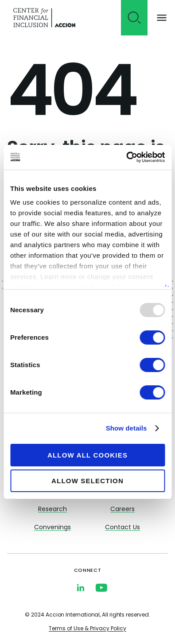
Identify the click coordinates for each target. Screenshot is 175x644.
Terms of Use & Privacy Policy (87, 629)
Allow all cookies (87, 455)
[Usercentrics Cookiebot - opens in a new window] (126, 157)
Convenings (52, 528)
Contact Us (122, 528)
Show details (126, 428)
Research (52, 510)
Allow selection (87, 481)
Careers (122, 510)
